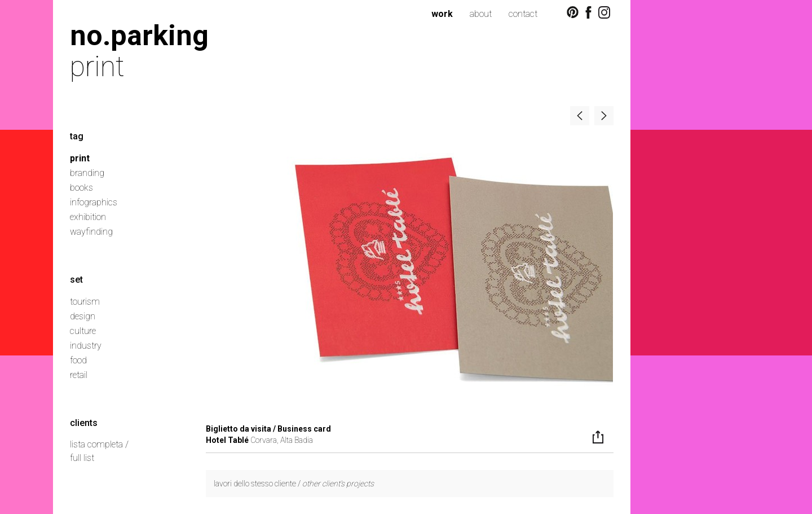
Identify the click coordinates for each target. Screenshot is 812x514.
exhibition (88, 217)
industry (86, 346)
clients (84, 423)
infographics (94, 202)
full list (82, 458)
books (81, 188)
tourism (85, 302)
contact (523, 14)
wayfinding (91, 232)
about (481, 14)
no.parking (139, 35)
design (83, 316)
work (442, 14)
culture (83, 331)
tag (77, 136)
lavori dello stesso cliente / (294, 484)
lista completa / (99, 444)
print (80, 158)
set (76, 280)
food (78, 360)
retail (79, 375)
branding (87, 173)
